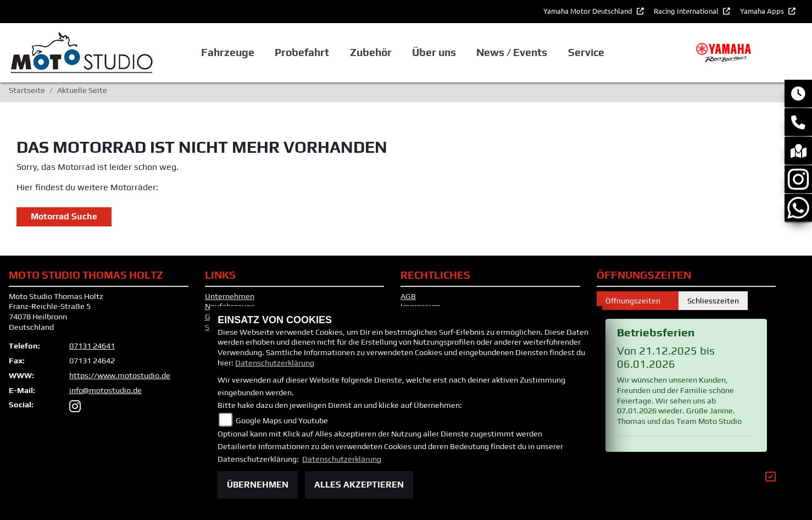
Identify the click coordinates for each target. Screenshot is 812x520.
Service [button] (586, 52)
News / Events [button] (512, 52)
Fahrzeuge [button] (228, 52)
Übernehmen (258, 485)
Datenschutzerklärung (275, 363)
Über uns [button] (434, 52)
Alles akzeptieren (359, 485)
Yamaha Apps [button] (763, 11)
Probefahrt (302, 52)
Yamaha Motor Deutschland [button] (589, 11)
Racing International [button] (687, 11)
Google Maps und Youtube (282, 421)
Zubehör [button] (371, 52)
